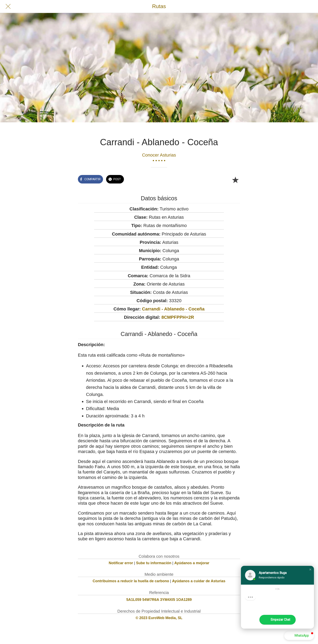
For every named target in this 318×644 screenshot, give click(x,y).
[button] (310, 569)
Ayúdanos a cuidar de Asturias (199, 581)
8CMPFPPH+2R (178, 317)
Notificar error (121, 563)
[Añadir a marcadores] (235, 180)
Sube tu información (154, 563)
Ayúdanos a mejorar (192, 563)
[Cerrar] (8, 6)
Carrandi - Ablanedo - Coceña (173, 309)
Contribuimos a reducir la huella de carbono (131, 581)
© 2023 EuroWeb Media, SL (159, 618)
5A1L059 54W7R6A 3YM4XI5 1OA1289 (159, 600)
